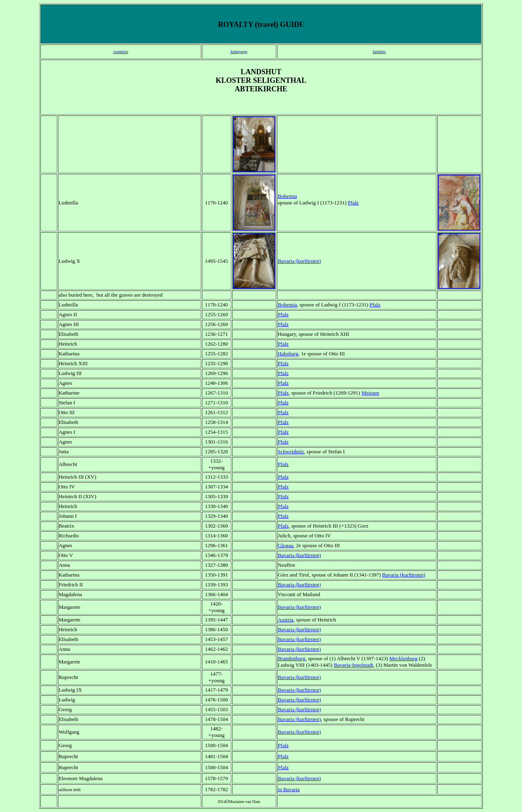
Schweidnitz (291, 451)
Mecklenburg (404, 658)
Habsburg (288, 354)
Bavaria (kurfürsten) (299, 261)
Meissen (370, 393)
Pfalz (283, 393)
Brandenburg (292, 658)
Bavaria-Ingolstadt (353, 665)
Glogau (285, 545)
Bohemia (287, 196)
